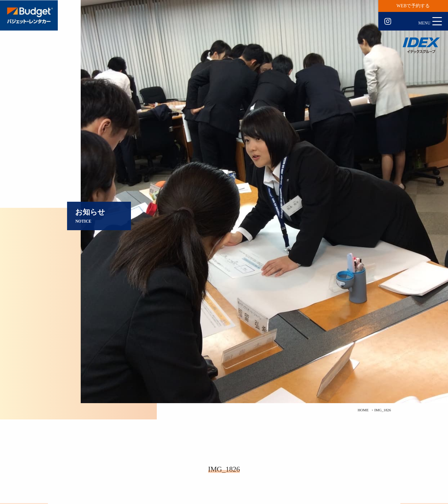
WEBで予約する (413, 6)
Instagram (388, 22)
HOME (363, 410)
